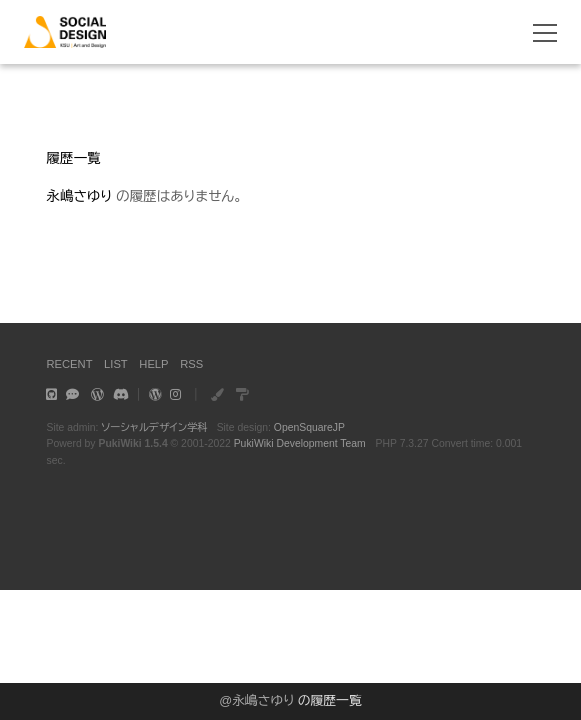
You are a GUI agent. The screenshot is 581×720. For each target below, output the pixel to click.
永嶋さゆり (263, 700)
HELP (153, 364)
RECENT (69, 364)
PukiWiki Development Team (300, 443)
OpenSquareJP (309, 427)
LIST (116, 364)
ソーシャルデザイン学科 (154, 427)
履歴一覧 (73, 158)
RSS (191, 364)
